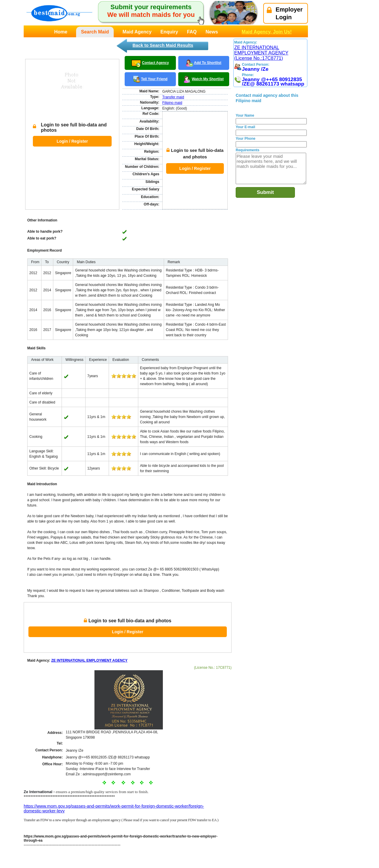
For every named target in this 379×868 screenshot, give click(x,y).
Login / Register (72, 127)
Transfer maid (173, 97)
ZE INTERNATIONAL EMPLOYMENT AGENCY (89, 633)
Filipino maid (172, 103)
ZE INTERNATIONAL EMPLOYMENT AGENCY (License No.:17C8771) (261, 53)
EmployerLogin (285, 13)
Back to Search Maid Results (163, 45)
